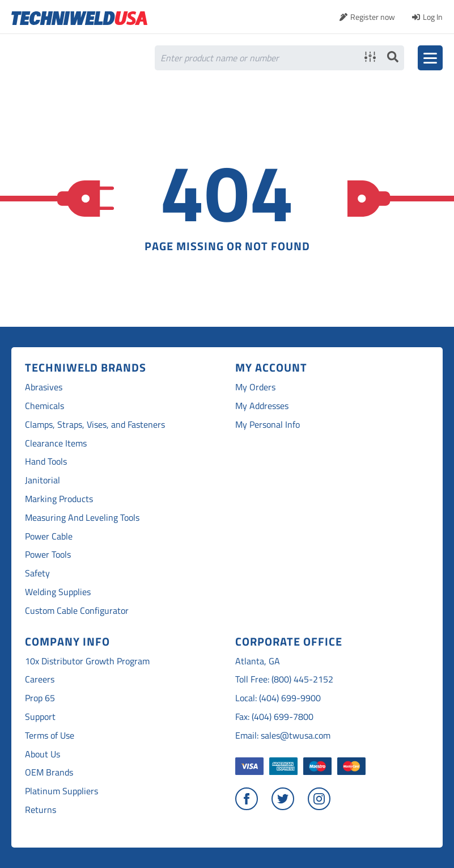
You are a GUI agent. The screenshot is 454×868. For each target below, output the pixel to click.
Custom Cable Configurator (77, 611)
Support (40, 717)
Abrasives (44, 387)
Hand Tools (46, 462)
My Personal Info (268, 425)
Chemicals (44, 406)
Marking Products (59, 499)
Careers (40, 679)
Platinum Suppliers (61, 791)
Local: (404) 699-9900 (278, 698)
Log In (433, 17)
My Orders (255, 387)
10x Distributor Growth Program (87, 661)
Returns (41, 810)
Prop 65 (40, 698)
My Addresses (262, 406)
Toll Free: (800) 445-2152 (284, 679)
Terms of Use (50, 736)
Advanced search (370, 57)
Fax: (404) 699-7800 (274, 717)
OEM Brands (49, 772)
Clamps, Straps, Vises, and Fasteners (95, 425)
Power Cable (49, 536)
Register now (373, 17)
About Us (43, 754)
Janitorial (43, 480)
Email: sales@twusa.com (283, 736)
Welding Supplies (58, 592)
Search (393, 57)
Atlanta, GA (258, 661)
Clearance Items (56, 443)
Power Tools (48, 555)
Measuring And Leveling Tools (82, 518)
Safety (37, 573)
